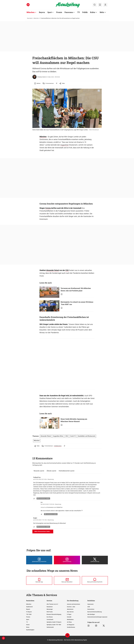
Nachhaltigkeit (30, 630)
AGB (89, 607)
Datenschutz (91, 609)
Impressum (90, 604)
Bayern (28, 609)
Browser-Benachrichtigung (54, 614)
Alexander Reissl (53, 270)
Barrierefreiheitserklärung (95, 612)
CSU (67, 270)
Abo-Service (70, 612)
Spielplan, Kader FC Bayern (54, 622)
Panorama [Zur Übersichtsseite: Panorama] (69, 12)
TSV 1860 (29, 614)
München (36, 18)
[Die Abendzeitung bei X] (95, 560)
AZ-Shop (69, 622)
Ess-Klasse (50, 617)
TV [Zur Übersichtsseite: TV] (79, 12)
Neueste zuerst (39, 471)
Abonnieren (70, 609)
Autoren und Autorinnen (73, 604)
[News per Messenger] (39, 580)
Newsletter (50, 607)
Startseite (30, 18)
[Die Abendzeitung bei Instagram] (67, 560)
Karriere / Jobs (71, 607)
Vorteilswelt (50, 619)
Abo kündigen (91, 614)
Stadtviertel (29, 607)
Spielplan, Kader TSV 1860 (54, 625)
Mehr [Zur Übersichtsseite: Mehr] (102, 12)
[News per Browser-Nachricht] (95, 580)
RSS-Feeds (50, 612)
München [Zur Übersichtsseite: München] (31, 12)
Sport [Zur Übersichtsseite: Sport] (50, 12)
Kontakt (69, 617)
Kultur (28, 625)
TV (27, 622)
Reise (28, 627)
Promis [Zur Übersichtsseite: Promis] (59, 12)
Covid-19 (73, 436)
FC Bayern (29, 612)
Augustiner (65, 145)
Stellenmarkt (50, 627)
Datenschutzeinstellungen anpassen (97, 617)
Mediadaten (70, 619)
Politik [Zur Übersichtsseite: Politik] (85, 12)
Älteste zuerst (51, 471)
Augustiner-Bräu (58, 436)
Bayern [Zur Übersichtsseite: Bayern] (42, 12)
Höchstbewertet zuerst (67, 471)
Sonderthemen (71, 627)
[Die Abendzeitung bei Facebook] (39, 560)
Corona (48, 208)
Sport (28, 619)
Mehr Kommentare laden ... (43, 531)
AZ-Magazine (71, 625)
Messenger (50, 609)
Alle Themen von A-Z (52, 604)
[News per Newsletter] (67, 580)
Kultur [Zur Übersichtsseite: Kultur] (93, 12)
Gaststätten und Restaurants (87, 436)
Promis (28, 617)
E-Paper (69, 614)
